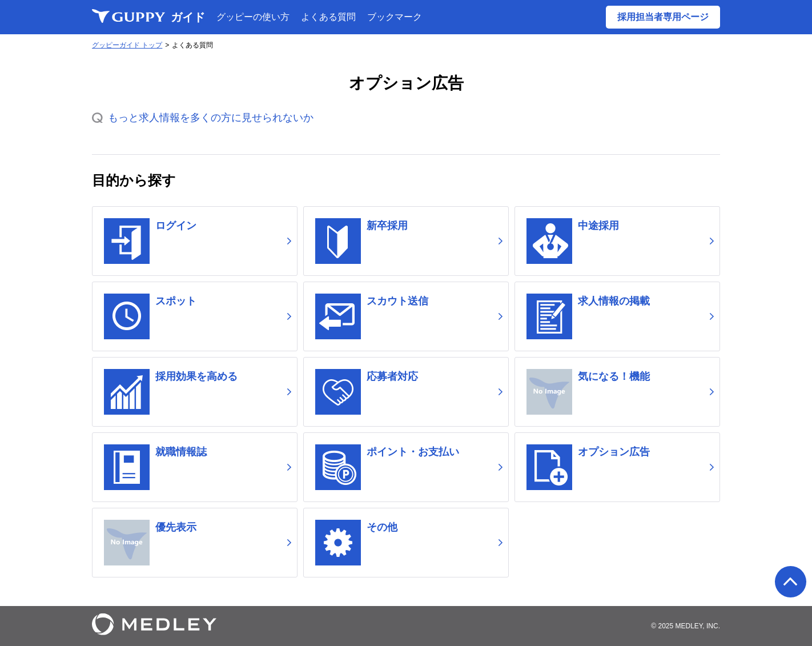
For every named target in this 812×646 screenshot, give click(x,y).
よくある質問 (328, 17)
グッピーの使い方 (253, 17)
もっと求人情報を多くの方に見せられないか (211, 118)
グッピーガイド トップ (127, 45)
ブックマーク (395, 17)
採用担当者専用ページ (663, 17)
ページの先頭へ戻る (791, 582)
